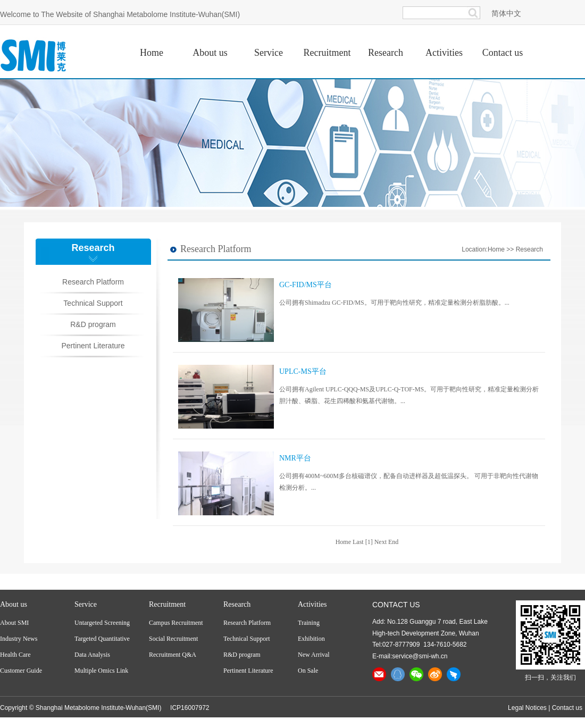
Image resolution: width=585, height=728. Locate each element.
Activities (312, 604)
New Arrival (314, 655)
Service (86, 604)
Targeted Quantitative (102, 639)
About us (14, 604)
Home (496, 249)
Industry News (19, 639)
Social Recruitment (173, 639)
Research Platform (93, 282)
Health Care (15, 655)
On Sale (308, 671)
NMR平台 (295, 458)
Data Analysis (92, 655)
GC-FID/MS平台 (306, 285)
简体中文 (506, 13)
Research (529, 249)
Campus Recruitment (176, 623)
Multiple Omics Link (101, 671)
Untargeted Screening (102, 623)
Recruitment (167, 604)
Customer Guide (21, 671)
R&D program (93, 324)
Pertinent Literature (93, 346)
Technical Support (93, 303)
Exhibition (311, 639)
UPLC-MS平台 (303, 371)
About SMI (14, 623)
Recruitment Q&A (173, 655)
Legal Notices (527, 708)
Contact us (567, 708)
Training (309, 623)
